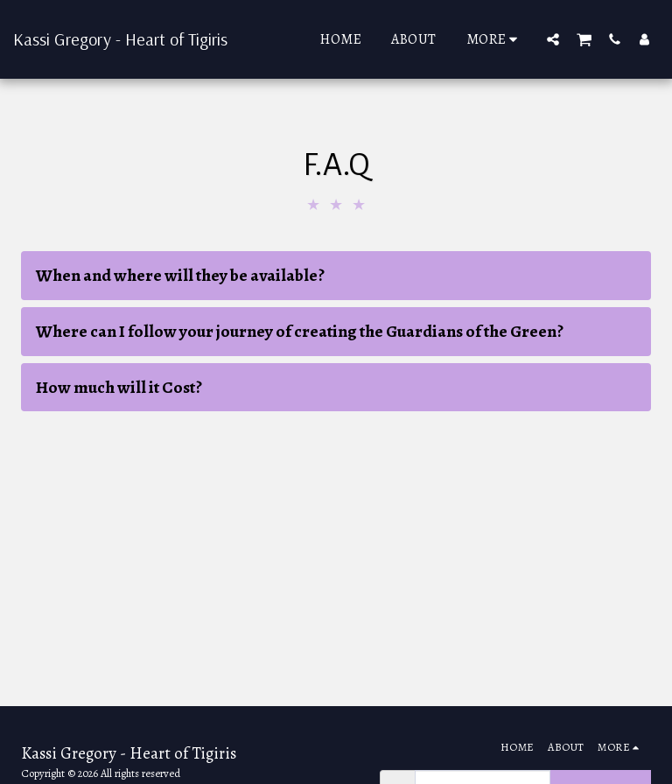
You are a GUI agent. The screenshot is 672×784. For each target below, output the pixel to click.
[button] (553, 39)
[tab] (336, 276)
